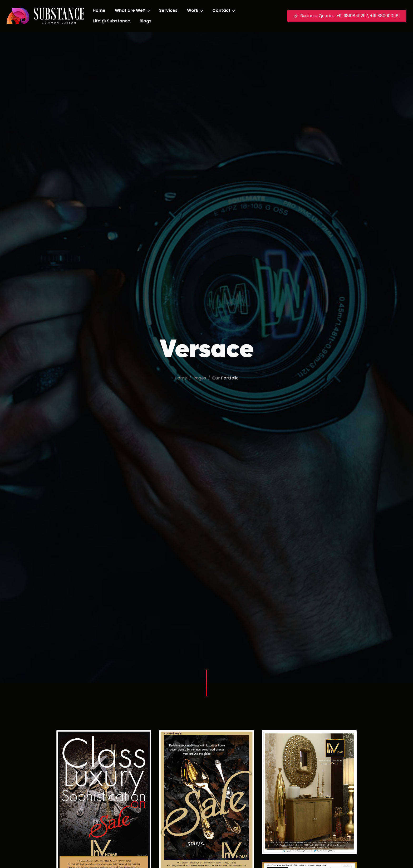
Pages (200, 378)
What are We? (132, 10)
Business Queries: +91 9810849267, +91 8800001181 (347, 16)
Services (168, 10)
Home (99, 10)
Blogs (146, 21)
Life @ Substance (111, 21)
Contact (224, 10)
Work (195, 10)
